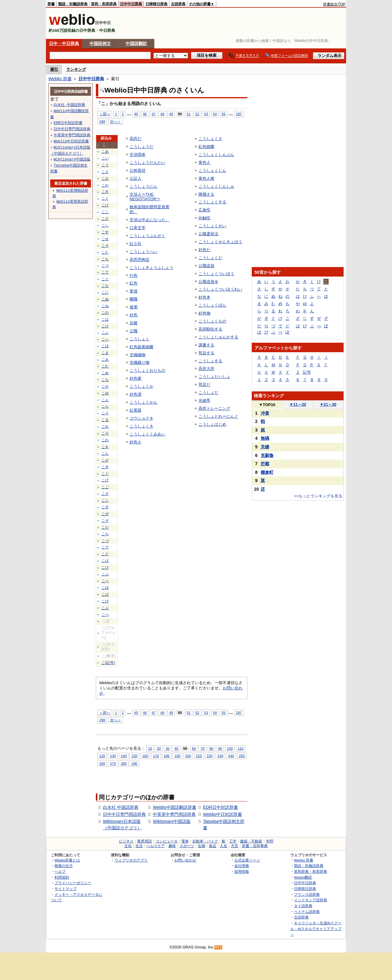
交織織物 (138, 355)
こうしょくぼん (212, 305)
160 (145, 756)
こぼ (105, 588)
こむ (105, 366)
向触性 (204, 218)
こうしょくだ (210, 258)
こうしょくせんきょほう (220, 242)
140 (124, 756)
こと (105, 279)
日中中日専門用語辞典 (124, 814)
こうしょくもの (212, 321)
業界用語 (145, 841)
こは (105, 319)
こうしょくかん (143, 402)
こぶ (105, 574)
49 (171, 114)
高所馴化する (210, 329)
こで (105, 547)
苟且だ (204, 384)
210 (199, 756)
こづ (105, 541)
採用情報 (242, 871)
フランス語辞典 (307, 894)
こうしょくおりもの (147, 370)
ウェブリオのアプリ (131, 860)
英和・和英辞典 (104, 4)
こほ (105, 346)
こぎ (105, 467)
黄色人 (204, 162)
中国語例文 (100, 43)
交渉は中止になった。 (149, 220)
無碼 (265, 438)
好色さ (136, 442)
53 (206, 114)
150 (134, 756)
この (105, 313)
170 (156, 756)
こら (105, 406)
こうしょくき (141, 426)
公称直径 (138, 170)
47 (154, 114)
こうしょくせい (212, 226)
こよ (105, 400)
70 (203, 748)
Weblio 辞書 (60, 79)
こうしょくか (141, 386)
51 (188, 114)
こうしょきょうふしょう (151, 268)
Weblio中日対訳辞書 (223, 814)
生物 (202, 846)
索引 (54, 69)
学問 (269, 841)
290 (134, 763)
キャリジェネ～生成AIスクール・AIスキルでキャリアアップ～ (316, 929)
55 (224, 114)
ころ (105, 433)
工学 (233, 841)
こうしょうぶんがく (147, 236)
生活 (139, 846)
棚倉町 (267, 472)
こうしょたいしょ (214, 377)
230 (220, 756)
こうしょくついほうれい (220, 289)
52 (197, 114)
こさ (105, 219)
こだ (105, 527)
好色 (134, 315)
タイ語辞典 (303, 906)
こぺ (105, 615)
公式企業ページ (247, 860)
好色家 (136, 378)
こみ (105, 360)
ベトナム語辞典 (307, 912)
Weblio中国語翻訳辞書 (175, 807)
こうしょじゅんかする (218, 337)
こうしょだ (208, 392)
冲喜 (265, 413)
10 (150, 748)
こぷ (105, 608)
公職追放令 (208, 282)
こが (105, 460)
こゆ (105, 393)
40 (176, 748)
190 (177, 756)
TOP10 (267, 405)
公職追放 (206, 266)
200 (188, 756)
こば (105, 561)
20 (159, 748)
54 (215, 114)
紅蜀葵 (136, 410)
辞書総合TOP (334, 4)
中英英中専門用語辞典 (174, 814)
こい (105, 158)
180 (166, 756)
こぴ (105, 601)
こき (105, 192)
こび (105, 567)
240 (231, 756)
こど (105, 554)
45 (136, 114)
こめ (105, 373)
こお (105, 179)
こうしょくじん (212, 170)
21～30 (328, 404)
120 (102, 756)
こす (105, 232)
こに (105, 292)
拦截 (265, 464)
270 (113, 763)
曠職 (134, 299)
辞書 (51, 4)
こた (105, 252)
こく (105, 198)
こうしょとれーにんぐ (218, 416)
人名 (224, 846)
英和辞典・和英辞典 (311, 871)
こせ (105, 239)
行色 (134, 275)
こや (105, 386)
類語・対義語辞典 (73, 4)
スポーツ (187, 846)
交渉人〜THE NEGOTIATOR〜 (145, 197)
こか (105, 185)
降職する (206, 194)
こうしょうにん (143, 186)
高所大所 (206, 369)
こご (105, 487)
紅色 (134, 283)
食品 (213, 846)
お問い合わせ (185, 860)
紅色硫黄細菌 (141, 347)
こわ (105, 440)
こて (105, 272)
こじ (105, 500)
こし (105, 225)
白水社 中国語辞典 (121, 807)
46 (145, 114)
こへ (105, 339)
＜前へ (105, 114)
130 (113, 756)
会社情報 (242, 866)
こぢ (105, 534)
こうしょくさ (210, 139)
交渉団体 (138, 155)
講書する (206, 345)
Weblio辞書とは (67, 860)
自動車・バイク (205, 841)
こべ (105, 581)
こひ (105, 326)
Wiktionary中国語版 (172, 821)
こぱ (105, 594)
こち (105, 259)
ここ (105, 212)
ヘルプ (60, 871)
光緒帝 (204, 400)
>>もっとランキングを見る (318, 496)
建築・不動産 (251, 841)
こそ (105, 246)
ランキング (76, 69)
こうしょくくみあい (147, 434)
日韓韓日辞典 (156, 4)
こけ (105, 205)
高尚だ (136, 139)
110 (241, 748)
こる (105, 420)
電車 (185, 841)
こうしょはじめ (212, 424)
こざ (105, 494)
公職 (134, 331)
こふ (105, 333)
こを (105, 447)
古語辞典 (178, 4)
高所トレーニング (214, 408)
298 (102, 121)
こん (105, 454)
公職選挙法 (208, 234)
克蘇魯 (267, 455)
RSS (219, 947)
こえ (105, 172)
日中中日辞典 (131, 4)
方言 (235, 846)
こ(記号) (108, 663)
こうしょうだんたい (147, 162)
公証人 (136, 178)
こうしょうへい (143, 252)
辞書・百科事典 (255, 846)
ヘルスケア (156, 846)
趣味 (172, 846)
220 (210, 756)
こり (105, 413)
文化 (128, 846)
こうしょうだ (141, 147)
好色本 (204, 297)
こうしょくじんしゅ (216, 186)
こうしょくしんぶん (216, 155)
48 (162, 114)
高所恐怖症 (139, 260)
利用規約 (62, 877)
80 (211, 748)
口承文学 (138, 228)
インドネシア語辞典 (311, 900)
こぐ (105, 474)
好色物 (204, 313)
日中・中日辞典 (64, 43)
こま (105, 353)
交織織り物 (139, 362)
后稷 (134, 323)
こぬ (105, 299)
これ (105, 427)
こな (105, 286)
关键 (265, 447)
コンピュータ (167, 841)
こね (105, 306)
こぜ (105, 514)
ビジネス (126, 841)
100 (230, 748)
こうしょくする (212, 202)
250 (242, 756)
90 (220, 748)
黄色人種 (206, 178)
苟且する (206, 353)
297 (239, 114)
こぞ (105, 521)
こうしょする (210, 361)
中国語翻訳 (136, 43)
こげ (105, 480)
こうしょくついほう (216, 274)
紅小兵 (136, 244)
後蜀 (134, 307)
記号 (307, 372)
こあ (105, 152)
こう (105, 165)
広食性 (204, 210)
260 (102, 763)
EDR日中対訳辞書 (221, 807)
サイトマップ (66, 889)
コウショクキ (141, 418)
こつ (105, 266)
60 (194, 748)
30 (168, 748)
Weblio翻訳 (303, 877)
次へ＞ (115, 121)
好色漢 (136, 394)
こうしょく (139, 339)
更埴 (134, 291)
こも (105, 380)
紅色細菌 (206, 147)
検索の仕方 (64, 866)
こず (105, 507)
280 (124, 763)
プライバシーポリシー (73, 883)
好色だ (204, 250)
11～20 (298, 404)
